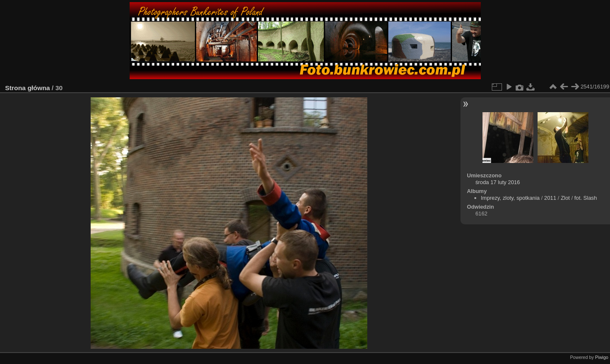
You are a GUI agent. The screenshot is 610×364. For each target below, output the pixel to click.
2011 (550, 198)
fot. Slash (586, 198)
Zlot (565, 198)
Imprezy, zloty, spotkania (510, 198)
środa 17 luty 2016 (498, 182)
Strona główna (28, 88)
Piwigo (602, 357)
